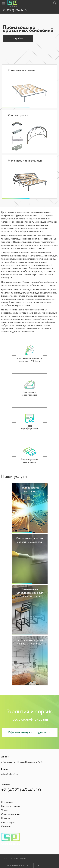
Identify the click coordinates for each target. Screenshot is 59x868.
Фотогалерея (8, 822)
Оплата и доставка (11, 814)
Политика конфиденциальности (18, 865)
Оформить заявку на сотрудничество (30, 732)
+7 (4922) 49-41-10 (14, 10)
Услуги (4, 810)
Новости (6, 818)
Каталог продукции (11, 806)
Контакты (6, 826)
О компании (7, 802)
